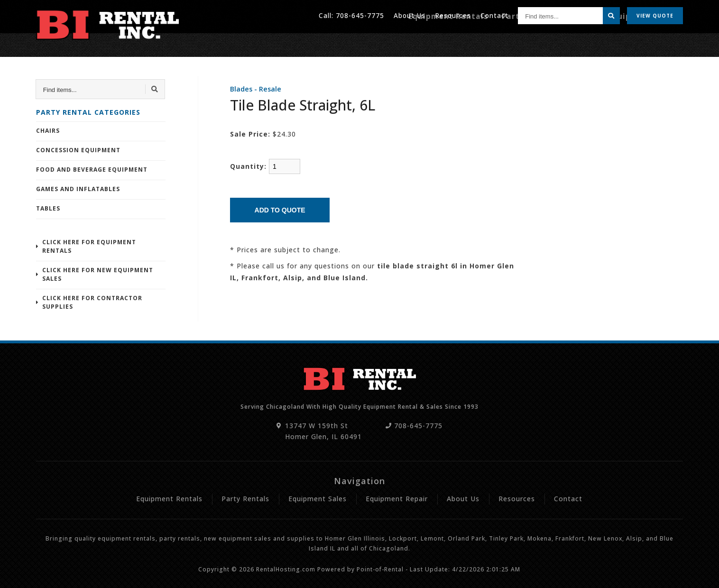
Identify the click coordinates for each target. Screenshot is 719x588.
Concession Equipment (78, 150)
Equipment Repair (649, 41)
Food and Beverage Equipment (92, 170)
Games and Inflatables (78, 189)
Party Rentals (552, 41)
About (408, 14)
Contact (494, 14)
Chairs (48, 131)
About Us (463, 499)
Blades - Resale (256, 89)
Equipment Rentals (481, 41)
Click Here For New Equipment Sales (98, 274)
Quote (655, 14)
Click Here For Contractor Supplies (92, 302)
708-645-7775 (358, 14)
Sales (596, 41)
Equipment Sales (318, 499)
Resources (452, 14)
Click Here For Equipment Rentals (89, 246)
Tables (48, 208)
